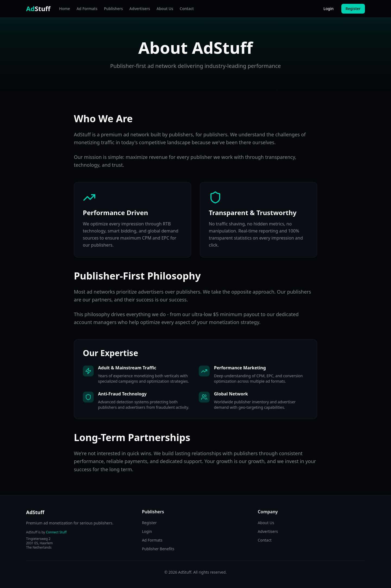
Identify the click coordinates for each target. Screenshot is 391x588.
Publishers (113, 9)
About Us (165, 9)
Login (328, 9)
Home (65, 9)
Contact (187, 9)
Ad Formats (87, 9)
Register (353, 9)
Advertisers (140, 9)
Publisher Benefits (158, 549)
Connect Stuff (56, 532)
